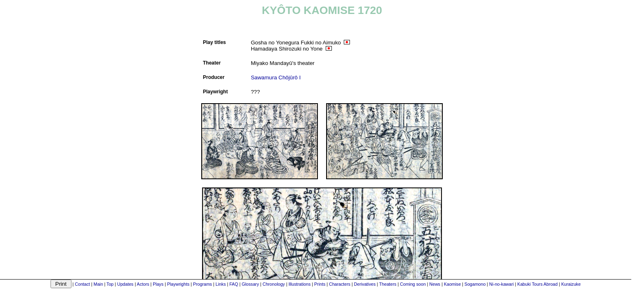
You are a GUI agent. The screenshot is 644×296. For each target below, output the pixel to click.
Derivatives (365, 284)
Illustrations (299, 284)
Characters (340, 284)
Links (221, 284)
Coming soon (413, 284)
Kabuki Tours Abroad (538, 284)
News (435, 284)
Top (110, 284)
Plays (158, 284)
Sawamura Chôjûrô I (276, 77)
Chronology (274, 284)
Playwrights (178, 284)
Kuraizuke (571, 284)
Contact (82, 284)
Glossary (250, 284)
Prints (320, 284)
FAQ (233, 284)
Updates (125, 284)
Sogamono (475, 284)
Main (98, 284)
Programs (202, 284)
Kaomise (452, 284)
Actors (143, 284)
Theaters (388, 284)
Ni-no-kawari (501, 284)
